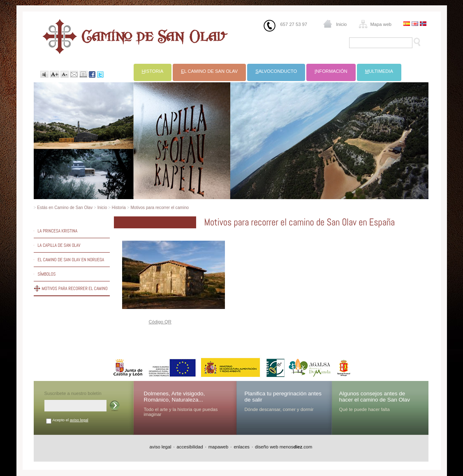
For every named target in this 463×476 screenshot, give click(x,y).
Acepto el (71, 420)
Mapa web (381, 24)
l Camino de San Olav (209, 71)
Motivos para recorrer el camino (160, 208)
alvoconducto (276, 71)
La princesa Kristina (58, 231)
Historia (119, 208)
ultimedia (379, 71)
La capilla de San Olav (59, 245)
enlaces (242, 447)
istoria (153, 71)
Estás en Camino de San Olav (65, 208)
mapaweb (219, 447)
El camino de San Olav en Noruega (71, 260)
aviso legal (79, 420)
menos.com (296, 447)
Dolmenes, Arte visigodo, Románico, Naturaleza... (175, 397)
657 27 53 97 (294, 24)
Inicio (341, 24)
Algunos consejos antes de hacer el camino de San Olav (375, 397)
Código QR (160, 322)
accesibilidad (190, 447)
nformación (331, 71)
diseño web (267, 447)
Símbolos (47, 274)
